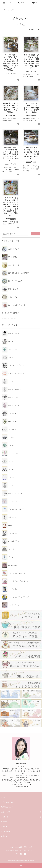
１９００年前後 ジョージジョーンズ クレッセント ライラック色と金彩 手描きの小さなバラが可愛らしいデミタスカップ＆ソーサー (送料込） (11, 62)
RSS (25, 847)
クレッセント (12, 10)
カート (35, 3)
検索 (21, 3)
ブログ (12, 847)
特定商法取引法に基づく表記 (14, 851)
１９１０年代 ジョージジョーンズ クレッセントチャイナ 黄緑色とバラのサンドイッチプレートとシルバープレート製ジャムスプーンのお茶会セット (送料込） (11, 207)
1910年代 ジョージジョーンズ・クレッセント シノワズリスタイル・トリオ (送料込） (11, 108)
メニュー (7, 3)
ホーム (3, 10)
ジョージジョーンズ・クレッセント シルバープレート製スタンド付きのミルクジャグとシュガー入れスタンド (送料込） (11, 154)
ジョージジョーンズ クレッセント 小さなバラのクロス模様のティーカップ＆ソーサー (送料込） (32, 108)
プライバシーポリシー (30, 851)
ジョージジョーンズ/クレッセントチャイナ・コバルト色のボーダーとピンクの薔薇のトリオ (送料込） (31, 153)
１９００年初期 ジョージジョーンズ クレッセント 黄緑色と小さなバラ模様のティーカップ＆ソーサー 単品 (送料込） (31, 61)
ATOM (31, 847)
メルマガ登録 (19, 847)
